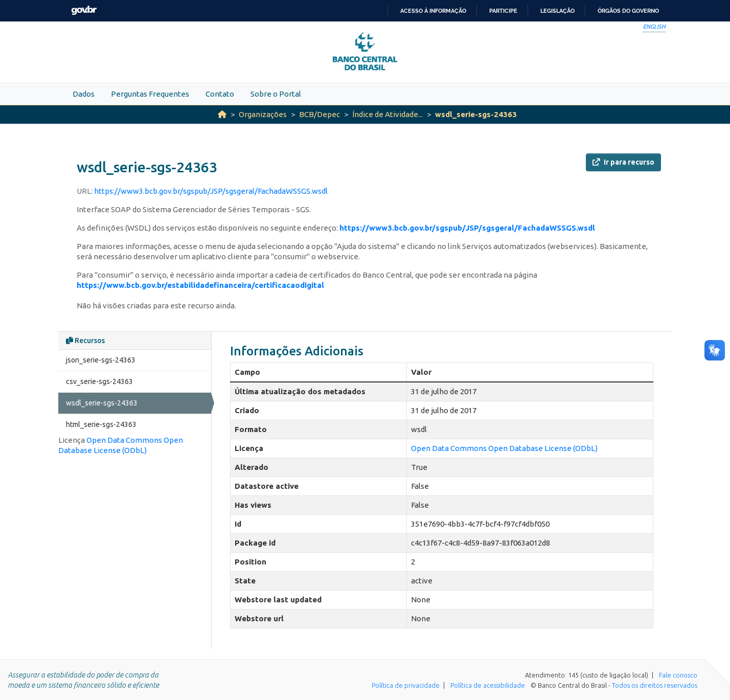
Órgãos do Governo (628, 11)
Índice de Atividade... (387, 114)
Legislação (557, 11)
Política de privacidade (406, 685)
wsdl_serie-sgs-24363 (476, 114)
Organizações (263, 114)
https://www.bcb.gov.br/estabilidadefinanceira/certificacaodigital (200, 285)
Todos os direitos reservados (655, 685)
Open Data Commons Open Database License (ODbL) (504, 448)
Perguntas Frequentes (150, 94)
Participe (503, 11)
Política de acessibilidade (488, 685)
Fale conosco (678, 675)
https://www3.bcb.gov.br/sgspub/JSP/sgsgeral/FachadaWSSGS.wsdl (211, 191)
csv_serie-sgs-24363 (99, 381)
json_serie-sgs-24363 (101, 360)
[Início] (222, 114)
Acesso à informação (433, 11)
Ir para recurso (623, 162)
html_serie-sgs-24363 (101, 424)
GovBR (84, 10)
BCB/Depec (320, 114)
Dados (84, 94)
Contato (220, 94)
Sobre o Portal (276, 94)
